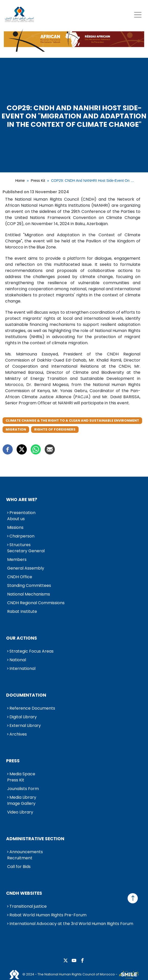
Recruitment (20, 858)
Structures (20, 545)
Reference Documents (32, 708)
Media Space (22, 774)
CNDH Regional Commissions (36, 603)
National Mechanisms (29, 594)
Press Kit (38, 181)
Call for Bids (19, 867)
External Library (25, 726)
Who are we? (22, 500)
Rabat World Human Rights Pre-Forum (48, 915)
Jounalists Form (23, 789)
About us (16, 519)
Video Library (20, 812)
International (22, 668)
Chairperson (22, 536)
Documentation (26, 695)
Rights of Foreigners (55, 429)
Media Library (23, 797)
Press (13, 761)
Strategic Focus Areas (32, 651)
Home (20, 181)
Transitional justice (28, 906)
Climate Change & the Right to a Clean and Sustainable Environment (72, 420)
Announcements (26, 852)
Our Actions (22, 638)
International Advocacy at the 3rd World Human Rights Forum (71, 924)
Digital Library (23, 717)
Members (17, 560)
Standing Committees (29, 585)
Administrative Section (35, 839)
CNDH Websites (24, 893)
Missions (15, 527)
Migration (16, 429)
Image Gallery (21, 803)
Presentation (22, 513)
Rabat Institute (22, 611)
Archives (18, 734)
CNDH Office (20, 577)
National (18, 660)
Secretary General (26, 551)
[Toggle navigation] (138, 15)
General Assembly (26, 568)
